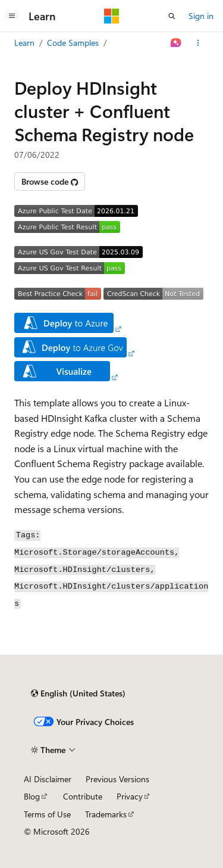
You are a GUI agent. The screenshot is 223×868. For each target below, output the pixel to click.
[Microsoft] (112, 16)
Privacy (130, 796)
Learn (24, 43)
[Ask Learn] (176, 43)
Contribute (83, 796)
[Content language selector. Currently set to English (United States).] (78, 693)
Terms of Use (47, 814)
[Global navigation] (12, 16)
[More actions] (198, 43)
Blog (32, 796)
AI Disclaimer (48, 779)
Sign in (201, 16)
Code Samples (73, 43)
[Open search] (172, 16)
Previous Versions (117, 779)
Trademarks (106, 814)
